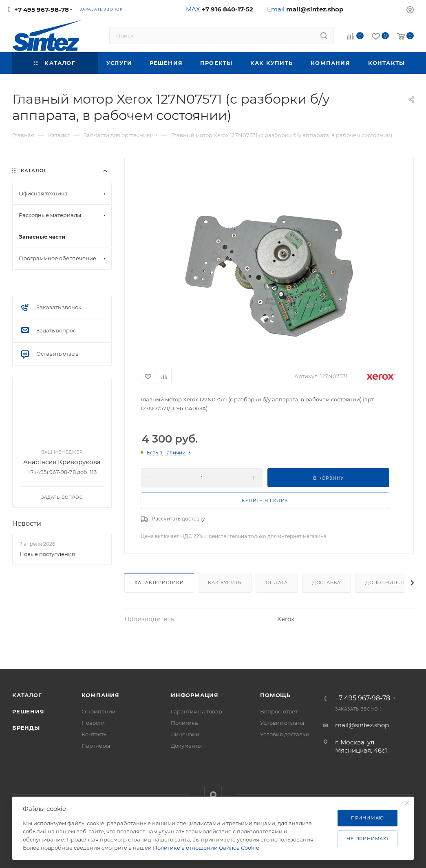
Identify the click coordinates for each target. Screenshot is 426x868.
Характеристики (159, 582)
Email (305, 9)
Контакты (95, 734)
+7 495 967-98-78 (42, 10)
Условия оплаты (282, 723)
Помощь (275, 695)
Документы (186, 746)
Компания (100, 695)
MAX (220, 9)
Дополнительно (390, 582)
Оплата (277, 582)
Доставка (327, 582)
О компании (99, 711)
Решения (28, 711)
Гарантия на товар (196, 711)
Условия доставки (285, 734)
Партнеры (96, 746)
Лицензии (185, 734)
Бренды (26, 728)
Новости (27, 524)
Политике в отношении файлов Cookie (206, 848)
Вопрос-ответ (279, 711)
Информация (195, 695)
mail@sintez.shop (362, 725)
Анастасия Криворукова (62, 462)
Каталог (27, 695)
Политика (184, 723)
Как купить (225, 582)
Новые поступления (47, 554)
